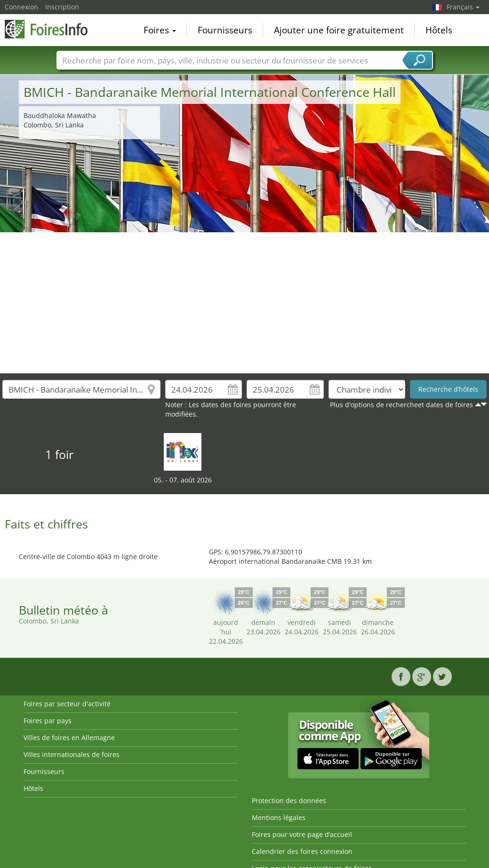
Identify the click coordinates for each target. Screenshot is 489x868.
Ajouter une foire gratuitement (339, 30)
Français (463, 7)
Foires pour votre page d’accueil (302, 834)
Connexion (21, 7)
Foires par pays (48, 721)
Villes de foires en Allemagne (69, 738)
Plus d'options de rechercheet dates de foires (401, 405)
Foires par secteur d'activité (67, 704)
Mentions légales (279, 817)
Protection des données (289, 801)
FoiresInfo (52, 29)
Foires (160, 30)
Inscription (62, 7)
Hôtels (439, 30)
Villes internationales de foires (72, 754)
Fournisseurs (225, 30)
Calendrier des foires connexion (302, 851)
